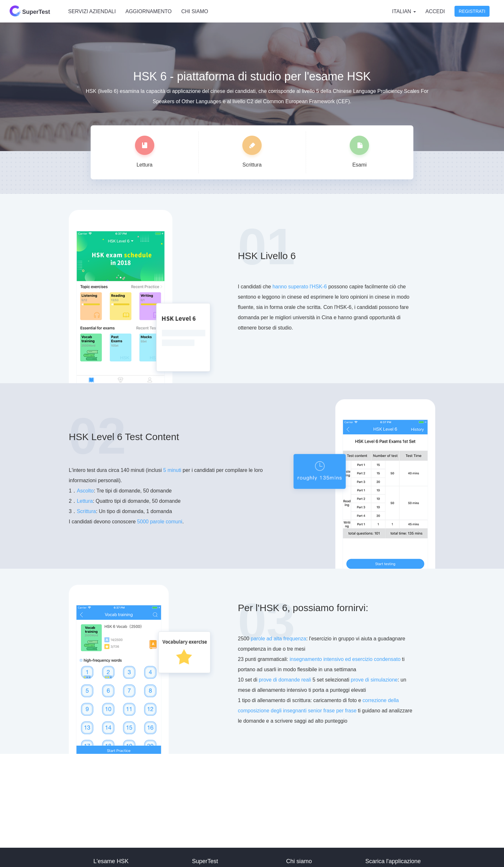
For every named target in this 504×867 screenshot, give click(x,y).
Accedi (435, 11)
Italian (404, 11)
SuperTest (30, 11)
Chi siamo (195, 11)
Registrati (472, 11)
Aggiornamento (148, 11)
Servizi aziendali (92, 11)
